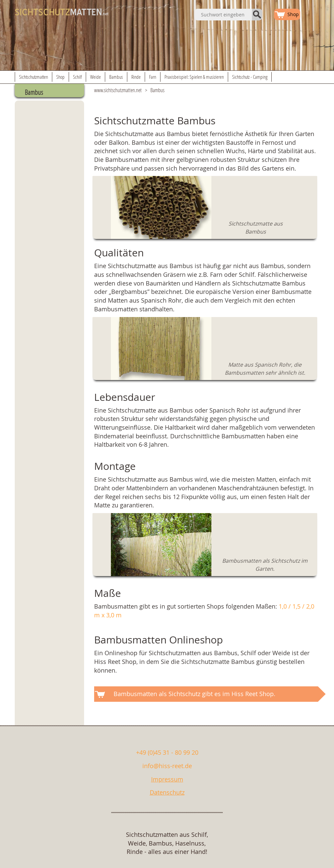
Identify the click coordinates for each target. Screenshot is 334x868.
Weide (95, 77)
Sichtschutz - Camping (250, 77)
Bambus (116, 77)
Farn (153, 77)
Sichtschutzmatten (34, 77)
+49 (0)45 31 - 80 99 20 (167, 752)
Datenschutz (167, 792)
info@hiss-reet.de (167, 766)
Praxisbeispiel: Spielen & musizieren (194, 77)
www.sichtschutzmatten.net (118, 90)
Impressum (167, 779)
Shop (60, 77)
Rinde (136, 77)
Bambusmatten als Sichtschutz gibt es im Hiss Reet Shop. (194, 694)
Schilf (77, 77)
